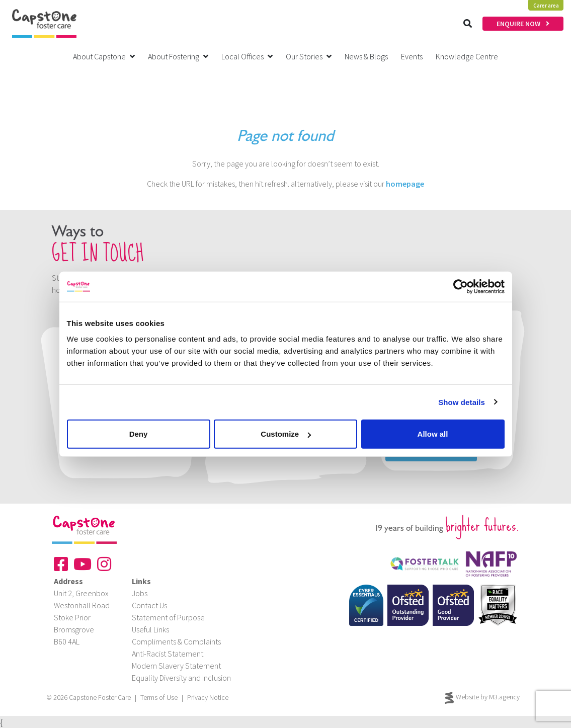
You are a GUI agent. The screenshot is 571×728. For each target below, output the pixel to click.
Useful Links (150, 629)
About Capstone (104, 56)
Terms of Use (159, 697)
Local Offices (247, 56)
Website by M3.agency (482, 698)
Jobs (140, 593)
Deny (139, 434)
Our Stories (309, 56)
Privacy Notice (208, 697)
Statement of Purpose (168, 617)
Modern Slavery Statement (176, 666)
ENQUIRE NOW (523, 24)
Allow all (433, 434)
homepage (405, 184)
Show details (462, 402)
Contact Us (149, 605)
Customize (286, 434)
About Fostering (178, 56)
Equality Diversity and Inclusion (181, 678)
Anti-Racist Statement (168, 654)
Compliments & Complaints (176, 641)
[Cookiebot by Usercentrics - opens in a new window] (461, 286)
